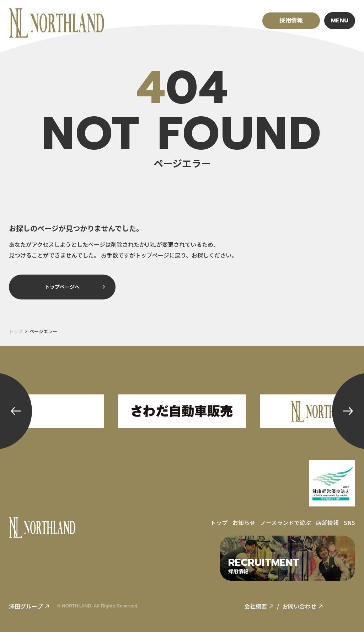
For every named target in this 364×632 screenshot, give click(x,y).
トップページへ (75, 287)
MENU (340, 21)
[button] (16, 411)
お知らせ (244, 522)
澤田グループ (29, 606)
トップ (16, 331)
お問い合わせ (303, 606)
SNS (349, 522)
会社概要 (259, 606)
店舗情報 (327, 522)
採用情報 (291, 21)
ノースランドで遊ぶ (286, 522)
